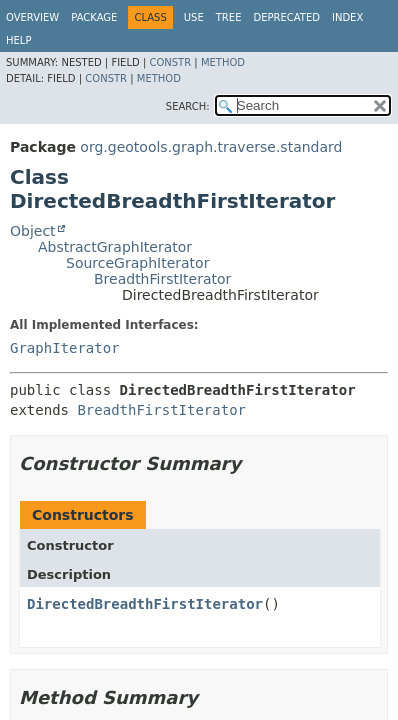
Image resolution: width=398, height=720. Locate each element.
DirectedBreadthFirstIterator (145, 604)
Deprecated (286, 17)
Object (33, 231)
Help (18, 40)
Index (347, 17)
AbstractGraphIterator (115, 247)
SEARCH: (188, 106)
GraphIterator (65, 348)
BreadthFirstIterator (162, 279)
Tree (229, 17)
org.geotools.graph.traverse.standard (211, 147)
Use (194, 17)
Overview (32, 17)
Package (94, 17)
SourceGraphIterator (137, 263)
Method (223, 62)
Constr (170, 62)
